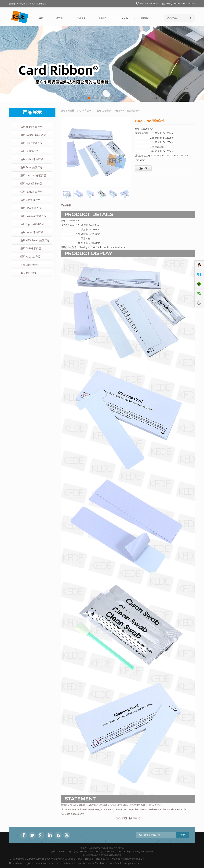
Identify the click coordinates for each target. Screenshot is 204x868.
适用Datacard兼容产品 (33, 135)
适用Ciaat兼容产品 (31, 208)
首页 (41, 18)
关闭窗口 (135, 818)
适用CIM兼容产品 (30, 200)
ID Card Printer (29, 273)
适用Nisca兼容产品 (31, 184)
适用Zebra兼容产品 (31, 127)
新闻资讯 (103, 18)
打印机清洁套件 (29, 265)
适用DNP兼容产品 (31, 249)
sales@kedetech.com (175, 4)
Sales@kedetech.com (143, 852)
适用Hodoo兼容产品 (32, 232)
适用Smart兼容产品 (31, 167)
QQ (199, 265)
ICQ (199, 284)
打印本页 (121, 818)
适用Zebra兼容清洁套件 (128, 111)
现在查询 (143, 168)
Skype (199, 275)
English (192, 4)
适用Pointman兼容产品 (33, 216)
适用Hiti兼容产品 (30, 151)
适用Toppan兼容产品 (32, 224)
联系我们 (145, 18)
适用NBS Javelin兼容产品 (35, 240)
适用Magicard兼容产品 (33, 176)
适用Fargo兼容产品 (31, 192)
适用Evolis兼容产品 (31, 143)
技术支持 (124, 18)
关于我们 (60, 18)
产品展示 (81, 18)
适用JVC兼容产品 (30, 257)
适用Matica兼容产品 (32, 159)
